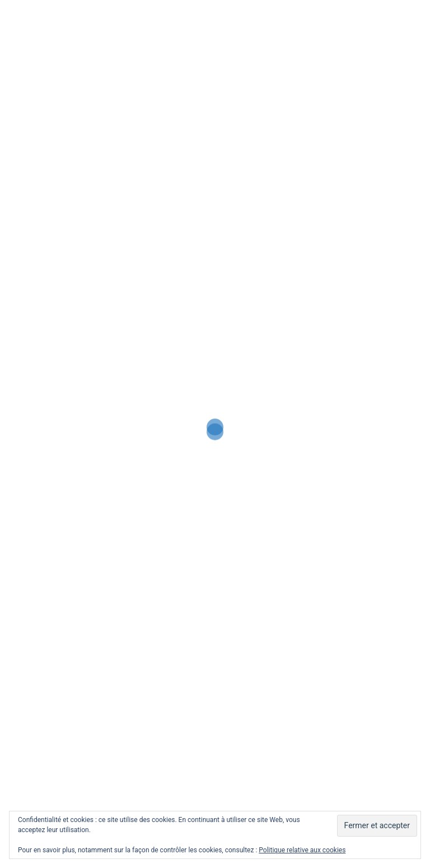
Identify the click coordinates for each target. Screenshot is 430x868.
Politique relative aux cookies (302, 850)
